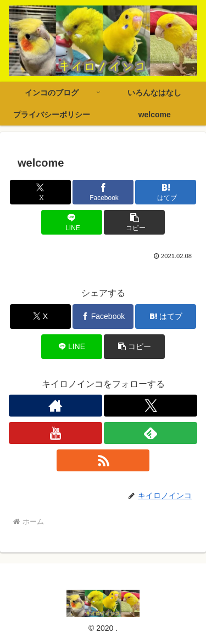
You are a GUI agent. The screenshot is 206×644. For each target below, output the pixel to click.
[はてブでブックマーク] (166, 192)
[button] (134, 222)
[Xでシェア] (40, 192)
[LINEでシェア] (72, 222)
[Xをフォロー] (151, 406)
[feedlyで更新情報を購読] (151, 433)
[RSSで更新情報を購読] (103, 460)
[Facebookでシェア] (103, 192)
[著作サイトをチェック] (55, 406)
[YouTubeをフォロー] (55, 433)
